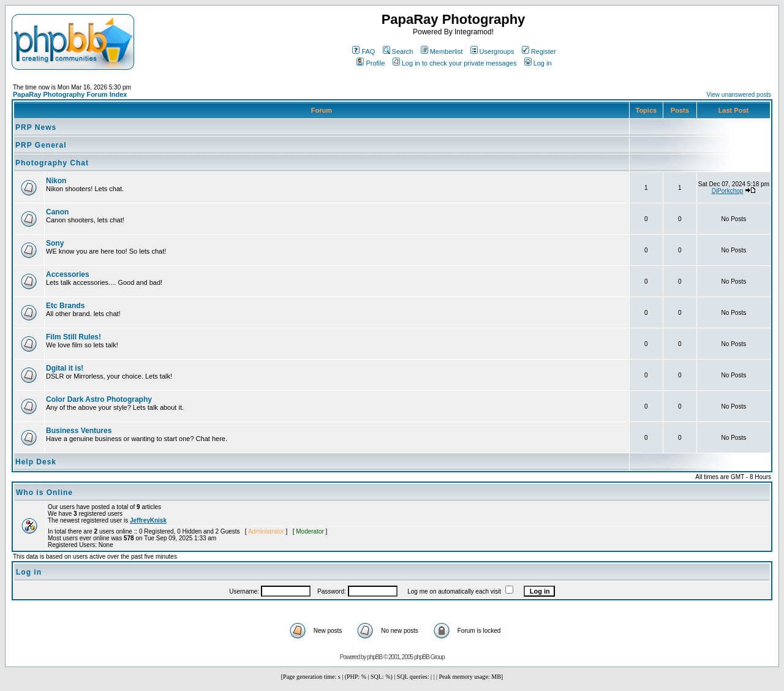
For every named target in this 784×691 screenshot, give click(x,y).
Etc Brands (65, 306)
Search (398, 51)
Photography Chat (52, 163)
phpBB (375, 657)
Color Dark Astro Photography (99, 399)
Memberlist (442, 51)
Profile (371, 63)
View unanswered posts (739, 95)
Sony (55, 243)
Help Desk (36, 462)
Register (539, 51)
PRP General (41, 145)
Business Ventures (79, 431)
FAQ (364, 51)
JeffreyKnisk (148, 520)
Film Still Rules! (73, 337)
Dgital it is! (65, 368)
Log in (538, 63)
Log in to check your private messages (455, 63)
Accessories (68, 274)
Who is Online (44, 493)
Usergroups (492, 51)
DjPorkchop (728, 191)
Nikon (56, 181)
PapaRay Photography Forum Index (70, 94)
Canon (57, 212)
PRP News (36, 127)
